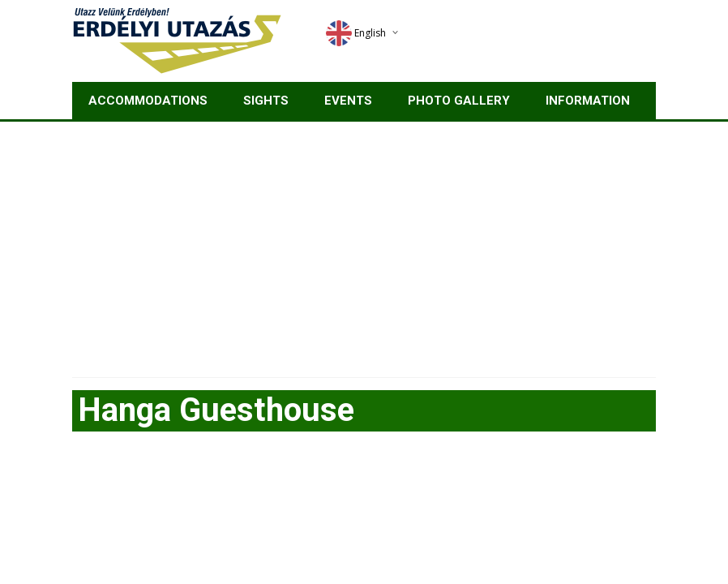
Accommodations (148, 101)
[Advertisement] (364, 243)
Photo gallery (459, 101)
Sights (266, 101)
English (356, 33)
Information (588, 101)
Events (348, 101)
